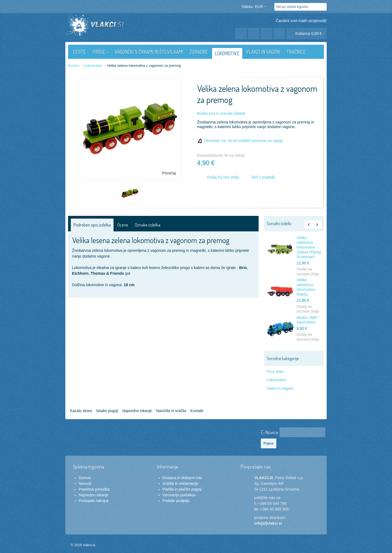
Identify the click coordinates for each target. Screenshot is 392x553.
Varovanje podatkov (179, 495)
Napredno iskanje (137, 411)
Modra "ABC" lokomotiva (308, 320)
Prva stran (275, 371)
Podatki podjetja (176, 501)
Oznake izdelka (148, 225)
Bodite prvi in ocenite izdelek (221, 113)
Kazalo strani (81, 411)
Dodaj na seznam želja (308, 271)
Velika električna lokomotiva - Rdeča (307, 287)
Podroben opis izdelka (92, 225)
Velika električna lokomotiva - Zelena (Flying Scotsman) (309, 247)
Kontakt (197, 411)
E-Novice (269, 432)
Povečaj (169, 173)
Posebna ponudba (94, 489)
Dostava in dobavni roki (182, 478)
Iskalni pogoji (107, 411)
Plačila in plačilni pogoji (182, 489)
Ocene (123, 225)
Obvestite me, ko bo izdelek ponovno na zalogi (243, 141)
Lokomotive (277, 380)
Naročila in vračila (171, 411)
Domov (85, 478)
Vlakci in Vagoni (280, 388)
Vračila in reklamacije (180, 484)
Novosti (85, 484)
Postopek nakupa (93, 501)
